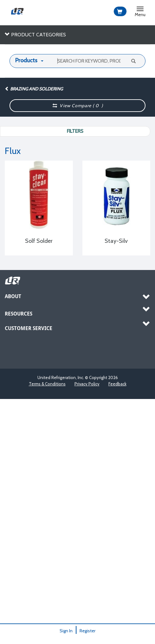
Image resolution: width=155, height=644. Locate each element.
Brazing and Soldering (34, 89)
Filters (75, 131)
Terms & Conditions (47, 384)
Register (87, 631)
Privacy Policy (87, 384)
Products (26, 60)
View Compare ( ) (78, 106)
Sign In (66, 631)
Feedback (117, 384)
